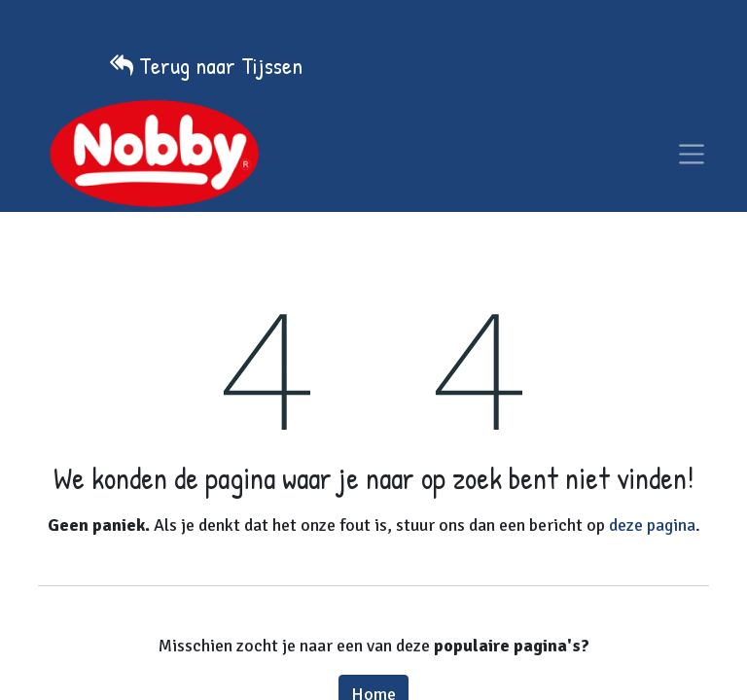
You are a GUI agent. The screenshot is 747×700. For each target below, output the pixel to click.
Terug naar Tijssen (221, 65)
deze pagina (652, 525)
